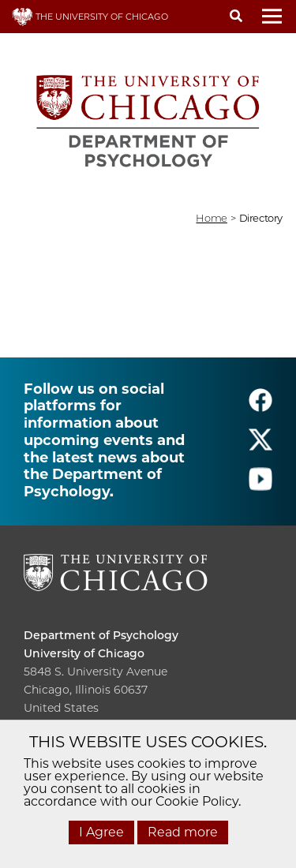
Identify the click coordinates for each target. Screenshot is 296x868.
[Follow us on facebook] (260, 407)
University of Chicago (84, 653)
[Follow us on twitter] (260, 446)
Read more (183, 832)
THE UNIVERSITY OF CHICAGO (90, 17)
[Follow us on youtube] (260, 486)
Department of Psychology (101, 635)
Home (211, 218)
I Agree (101, 832)
